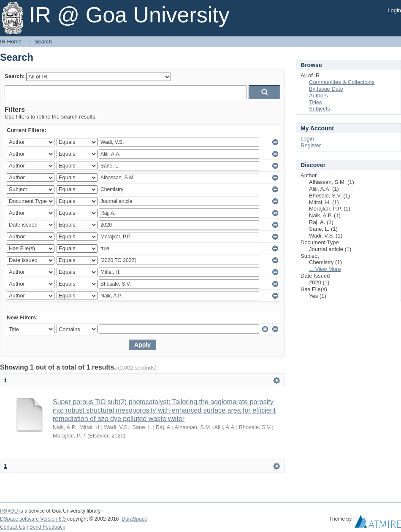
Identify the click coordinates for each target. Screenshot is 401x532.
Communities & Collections (342, 82)
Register (311, 145)
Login (394, 10)
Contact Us (13, 527)
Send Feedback (47, 527)
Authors (318, 96)
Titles (316, 102)
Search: (15, 76)
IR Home (11, 42)
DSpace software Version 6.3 (34, 519)
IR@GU (10, 511)
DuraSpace (134, 519)
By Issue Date (326, 89)
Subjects (320, 109)
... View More (325, 269)
